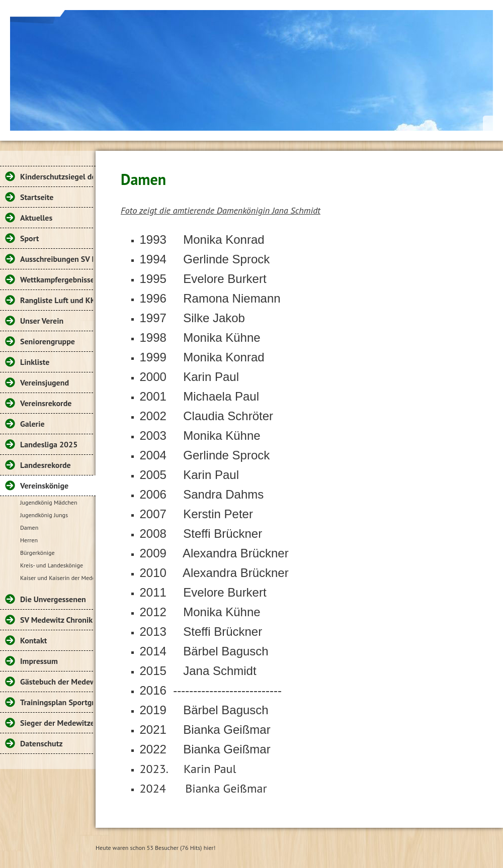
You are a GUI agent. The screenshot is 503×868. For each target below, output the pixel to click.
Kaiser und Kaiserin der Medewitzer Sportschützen (57, 578)
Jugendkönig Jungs (44, 515)
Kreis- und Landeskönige (52, 565)
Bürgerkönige (37, 553)
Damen (29, 527)
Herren (29, 540)
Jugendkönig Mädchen (49, 502)
